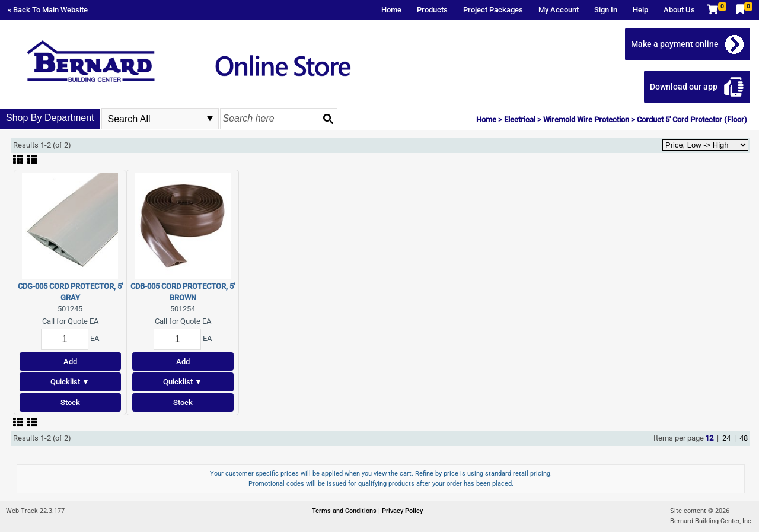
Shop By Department (50, 118)
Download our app (684, 87)
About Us (679, 10)
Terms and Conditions (345, 511)
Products (432, 10)
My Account (559, 10)
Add (70, 361)
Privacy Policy (402, 511)
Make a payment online (675, 44)
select (210, 119)
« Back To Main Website (48, 10)
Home (391, 10)
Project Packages (493, 10)
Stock (70, 402)
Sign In (606, 10)
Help (640, 10)
